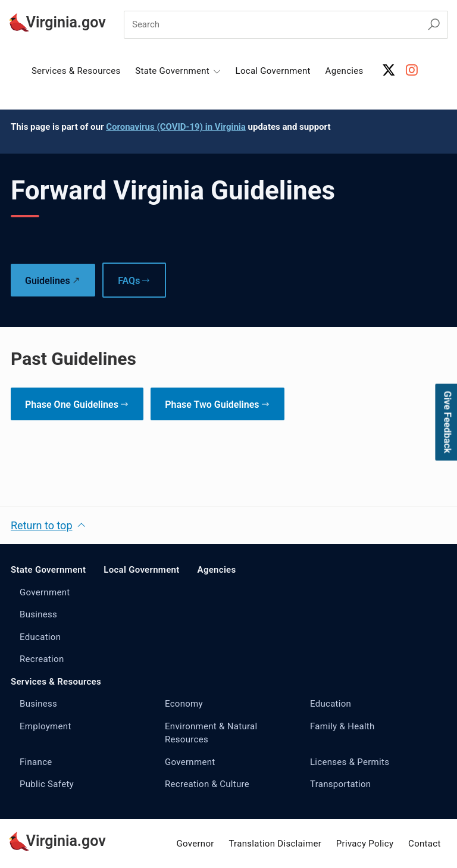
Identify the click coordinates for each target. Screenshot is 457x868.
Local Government (273, 71)
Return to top (41, 525)
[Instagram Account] (412, 70)
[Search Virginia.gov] (434, 25)
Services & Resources (76, 71)
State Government (48, 570)
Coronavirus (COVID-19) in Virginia (176, 127)
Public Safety (47, 784)
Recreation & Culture (207, 784)
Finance (36, 762)
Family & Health (342, 726)
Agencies (345, 71)
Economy (184, 704)
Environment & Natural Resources (211, 733)
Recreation (42, 659)
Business (38, 614)
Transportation (340, 784)
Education (40, 637)
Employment (46, 726)
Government (45, 592)
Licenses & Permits (350, 762)
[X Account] (389, 70)
